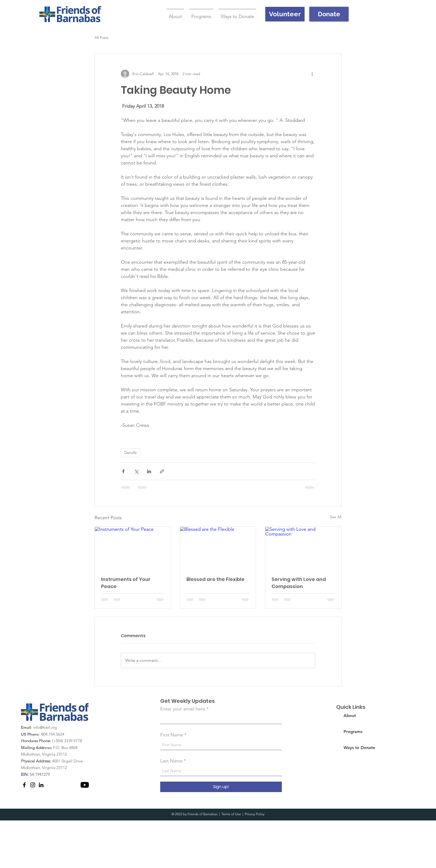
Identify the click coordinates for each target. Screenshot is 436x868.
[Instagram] (33, 785)
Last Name (171, 761)
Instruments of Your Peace (126, 583)
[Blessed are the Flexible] (218, 548)
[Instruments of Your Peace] (133, 548)
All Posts (102, 38)
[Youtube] (85, 785)
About (350, 716)
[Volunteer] (285, 14)
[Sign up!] (221, 787)
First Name (172, 735)
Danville (131, 453)
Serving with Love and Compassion (299, 583)
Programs (353, 732)
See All (336, 517)
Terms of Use (231, 814)
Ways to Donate (359, 748)
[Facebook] (24, 785)
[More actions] (312, 74)
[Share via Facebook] (123, 471)
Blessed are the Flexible (216, 579)
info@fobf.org (45, 727)
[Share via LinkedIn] (149, 471)
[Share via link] (162, 471)
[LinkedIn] (41, 785)
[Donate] (329, 14)
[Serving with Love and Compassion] (303, 548)
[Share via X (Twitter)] (136, 471)
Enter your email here (183, 709)
